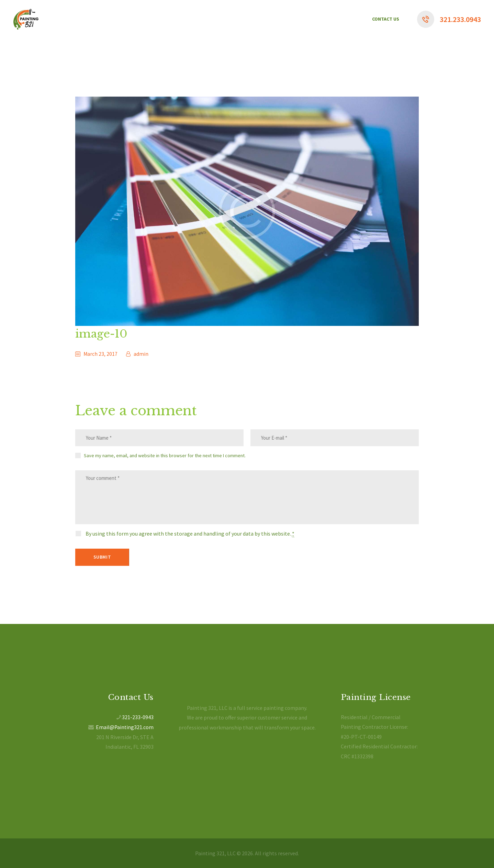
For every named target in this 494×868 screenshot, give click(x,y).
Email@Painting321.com (124, 727)
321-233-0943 (138, 717)
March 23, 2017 (101, 354)
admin (141, 354)
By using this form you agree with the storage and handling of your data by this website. (190, 539)
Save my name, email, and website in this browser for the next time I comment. (165, 457)
